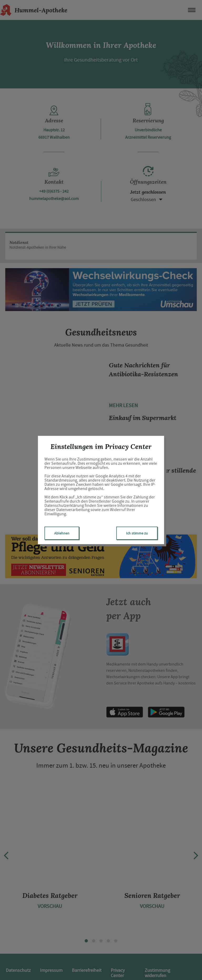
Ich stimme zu (137, 533)
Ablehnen (62, 533)
